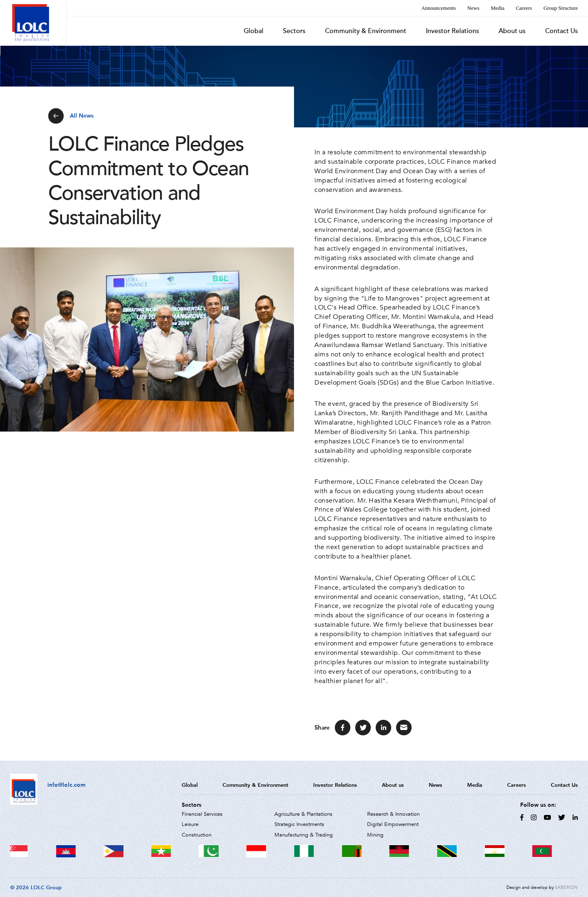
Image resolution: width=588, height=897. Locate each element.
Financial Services (202, 814)
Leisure (190, 824)
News (473, 8)
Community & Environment (366, 31)
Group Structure (561, 8)
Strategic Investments (299, 824)
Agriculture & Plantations (303, 814)
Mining (375, 835)
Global (254, 31)
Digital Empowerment (393, 824)
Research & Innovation (393, 814)
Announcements (439, 8)
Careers (524, 8)
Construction (197, 835)
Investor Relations (452, 31)
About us (512, 31)
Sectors (294, 31)
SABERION (566, 887)
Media (498, 8)
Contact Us (561, 31)
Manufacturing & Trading (304, 835)
